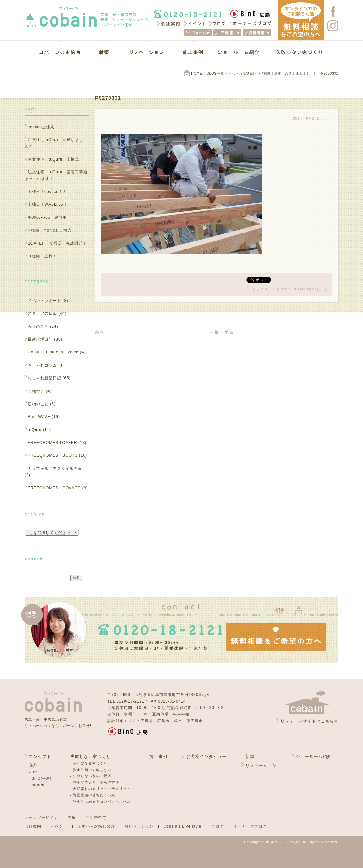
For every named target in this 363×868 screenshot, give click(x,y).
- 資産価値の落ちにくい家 (93, 795)
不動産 (227, 33)
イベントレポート (44, 301)
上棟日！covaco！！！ (49, 192)
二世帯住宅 (96, 818)
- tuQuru (36, 785)
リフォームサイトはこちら (307, 721)
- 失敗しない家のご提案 (91, 776)
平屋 (72, 818)
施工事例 (193, 52)
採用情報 (257, 33)
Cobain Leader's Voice (53, 352)
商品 (33, 765)
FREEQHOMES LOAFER (52, 443)
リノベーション (147, 52)
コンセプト (40, 757)
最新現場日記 (40, 339)
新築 (104, 52)
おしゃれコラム (42, 365)
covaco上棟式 (41, 127)
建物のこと (38, 404)
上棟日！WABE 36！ (48, 204)
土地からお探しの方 (96, 826)
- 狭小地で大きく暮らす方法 (95, 782)
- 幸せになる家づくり (89, 763)
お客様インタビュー (206, 757)
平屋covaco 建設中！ (49, 217)
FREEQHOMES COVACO (54, 488)
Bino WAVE (39, 417)
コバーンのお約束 (64, 52)
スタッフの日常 (42, 313)
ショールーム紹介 (239, 52)
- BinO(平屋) (40, 778)
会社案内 (168, 23)
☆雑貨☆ (36, 391)
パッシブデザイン (41, 818)
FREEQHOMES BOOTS (53, 455)
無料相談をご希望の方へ (276, 637)
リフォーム (198, 33)
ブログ (218, 23)
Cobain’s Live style (182, 826)
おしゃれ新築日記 (243, 73)
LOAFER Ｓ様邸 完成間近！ (57, 243)
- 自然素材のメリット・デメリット (101, 789)
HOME (197, 73)
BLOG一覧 (215, 73)
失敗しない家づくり (295, 52)
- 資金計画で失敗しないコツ (95, 770)
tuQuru (35, 430)
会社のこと (38, 327)
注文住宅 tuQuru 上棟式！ (56, 159)
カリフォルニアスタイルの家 (55, 469)
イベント (195, 23)
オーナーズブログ (250, 23)
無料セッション (139, 826)
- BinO (35, 772)
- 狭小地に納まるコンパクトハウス (101, 801)
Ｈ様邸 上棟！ (44, 256)
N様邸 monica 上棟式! (50, 230)
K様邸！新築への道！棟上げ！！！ (289, 73)
